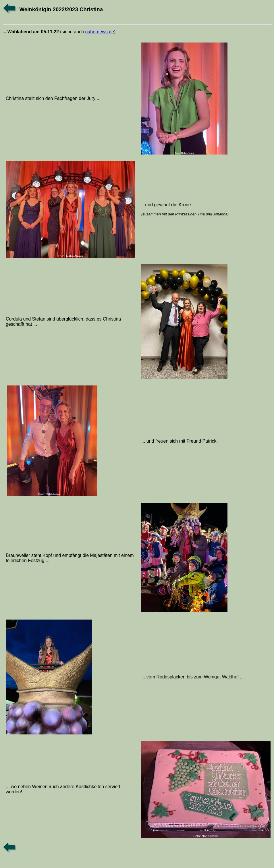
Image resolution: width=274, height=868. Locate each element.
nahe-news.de (100, 32)
